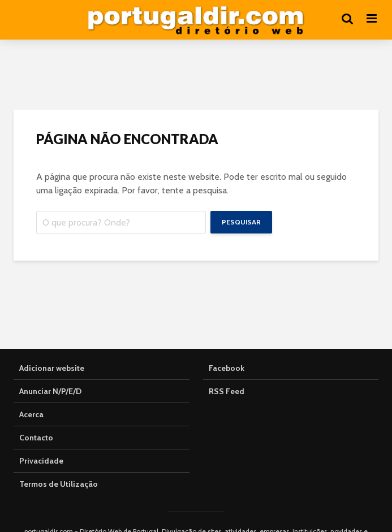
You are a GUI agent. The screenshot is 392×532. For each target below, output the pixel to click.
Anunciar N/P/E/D (50, 391)
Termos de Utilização (59, 484)
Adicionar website (52, 368)
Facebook (227, 368)
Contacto (36, 438)
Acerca (31, 414)
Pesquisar (241, 222)
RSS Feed (227, 391)
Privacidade (41, 461)
